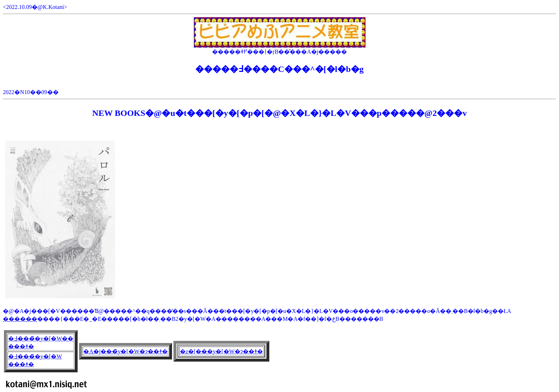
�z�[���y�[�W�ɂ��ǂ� (221, 351)
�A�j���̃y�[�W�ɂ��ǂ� (125, 351)
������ (20, 319)
